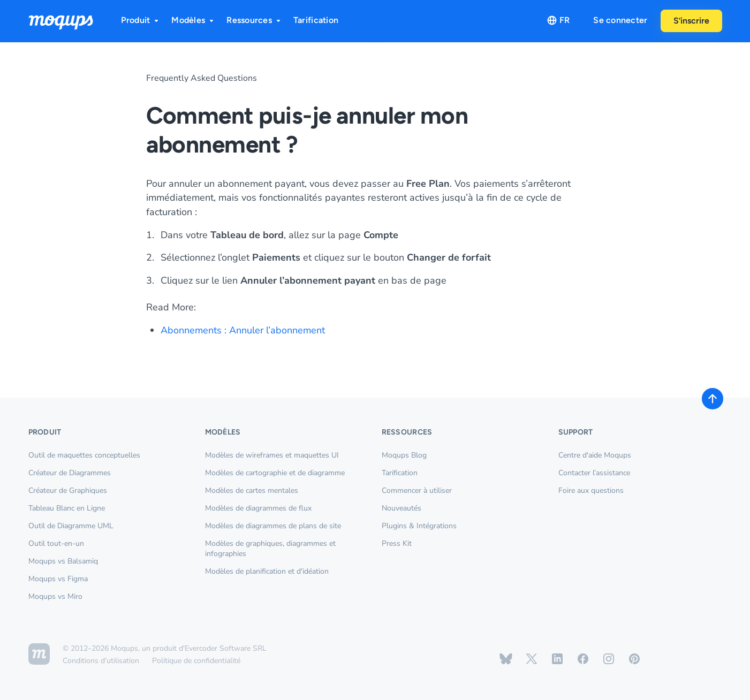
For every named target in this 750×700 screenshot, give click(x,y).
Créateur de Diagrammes (70, 473)
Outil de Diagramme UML (71, 526)
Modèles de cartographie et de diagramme (275, 473)
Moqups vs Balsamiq (63, 561)
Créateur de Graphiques (68, 490)
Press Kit (397, 543)
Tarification (316, 20)
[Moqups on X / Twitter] (532, 659)
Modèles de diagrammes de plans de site (273, 526)
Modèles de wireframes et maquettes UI (272, 455)
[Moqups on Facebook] (583, 659)
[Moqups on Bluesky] (506, 659)
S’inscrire (691, 21)
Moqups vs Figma (58, 579)
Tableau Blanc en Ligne (67, 508)
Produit (141, 20)
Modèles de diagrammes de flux (258, 508)
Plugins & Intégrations (419, 526)
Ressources (255, 20)
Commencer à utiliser (417, 490)
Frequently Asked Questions (202, 78)
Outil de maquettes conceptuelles (84, 455)
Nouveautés (401, 508)
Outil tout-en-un (56, 543)
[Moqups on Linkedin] (557, 659)
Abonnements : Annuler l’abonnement (243, 330)
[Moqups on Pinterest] (634, 659)
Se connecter (620, 20)
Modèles (194, 20)
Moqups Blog (404, 455)
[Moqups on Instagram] (609, 659)
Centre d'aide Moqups (595, 455)
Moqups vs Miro (55, 596)
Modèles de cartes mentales (252, 490)
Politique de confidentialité (196, 661)
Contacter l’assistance (594, 473)
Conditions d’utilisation (101, 661)
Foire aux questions (591, 490)
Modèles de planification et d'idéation (267, 571)
